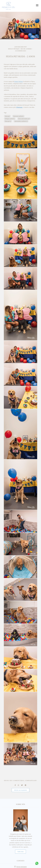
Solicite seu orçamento (20, 790)
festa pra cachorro (18, 116)
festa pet (7, 116)
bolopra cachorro (10, 119)
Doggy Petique (19, 81)
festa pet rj (8, 121)
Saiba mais (20, 852)
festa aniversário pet (24, 119)
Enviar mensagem (22, 867)
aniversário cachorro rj (21, 121)
